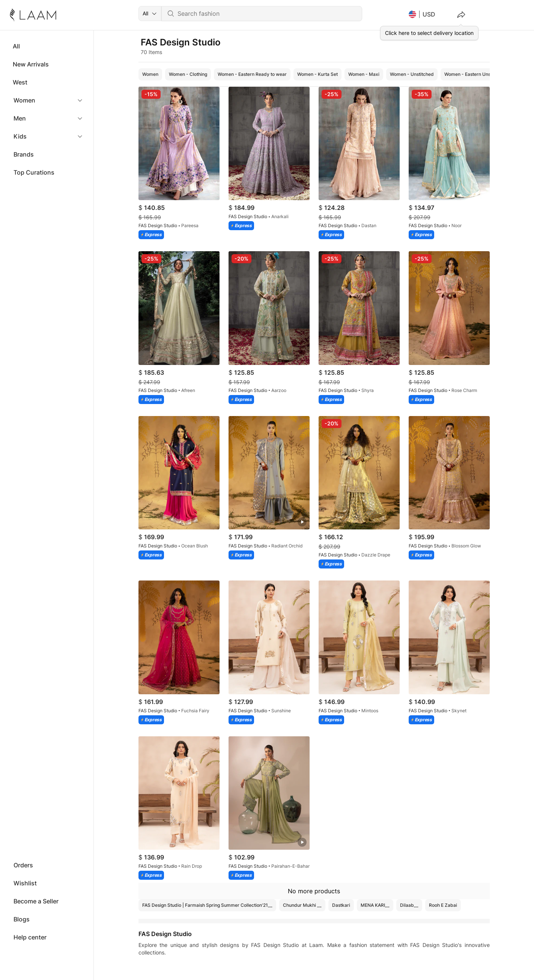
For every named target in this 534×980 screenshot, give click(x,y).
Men (20, 118)
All (16, 46)
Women (24, 100)
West (20, 82)
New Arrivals (31, 64)
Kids (20, 136)
